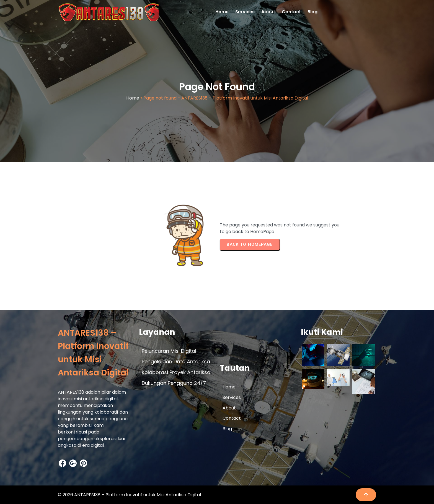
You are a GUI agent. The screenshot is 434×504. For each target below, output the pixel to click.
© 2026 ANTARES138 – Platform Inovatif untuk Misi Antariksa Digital (129, 495)
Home (133, 98)
